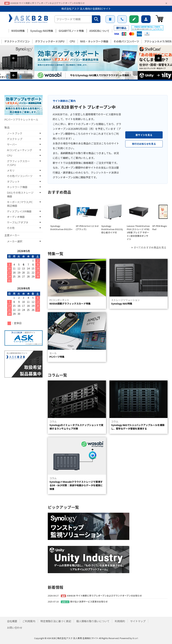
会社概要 (12, 621)
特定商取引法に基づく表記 (56, 621)
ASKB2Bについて (99, 31)
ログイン (146, 19)
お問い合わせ (122, 19)
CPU (72, 41)
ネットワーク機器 (17, 187)
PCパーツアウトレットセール (21, 119)
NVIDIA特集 (18, 31)
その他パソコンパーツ (126, 41)
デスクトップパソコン (17, 41)
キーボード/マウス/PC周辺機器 (20, 204)
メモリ (11, 170)
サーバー (12, 144)
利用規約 (120, 621)
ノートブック (15, 133)
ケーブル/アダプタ (18, 222)
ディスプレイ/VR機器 (19, 211)
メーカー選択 (15, 241)
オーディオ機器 (16, 217)
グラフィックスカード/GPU (18, 163)
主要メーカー (12, 235)
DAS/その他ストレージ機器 (20, 195)
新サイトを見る (144, 135)
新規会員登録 (134, 19)
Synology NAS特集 (42, 31)
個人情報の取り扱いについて (93, 621)
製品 (7, 127)
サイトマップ (138, 621)
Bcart (135, 638)
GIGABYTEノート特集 (71, 31)
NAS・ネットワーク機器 (94, 41)
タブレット (13, 181)
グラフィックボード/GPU (50, 41)
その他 (11, 228)
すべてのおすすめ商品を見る (150, 247)
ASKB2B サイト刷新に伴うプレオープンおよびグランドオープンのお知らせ (48, 3)
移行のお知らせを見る (144, 144)
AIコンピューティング (20, 150)
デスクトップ (15, 139)
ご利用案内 (110, 19)
